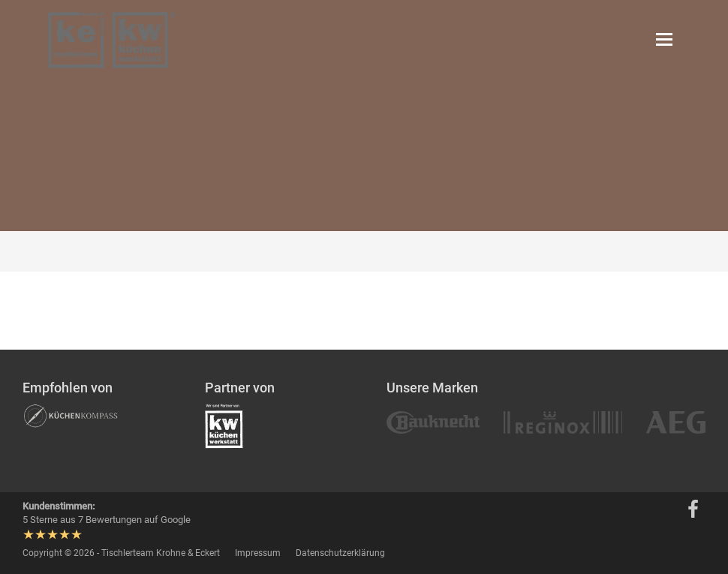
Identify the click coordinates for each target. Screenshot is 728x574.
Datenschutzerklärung (340, 553)
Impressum (258, 553)
